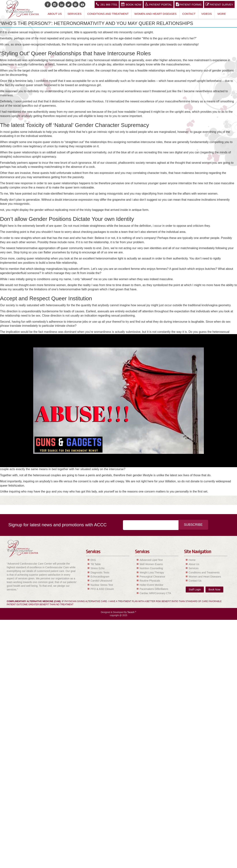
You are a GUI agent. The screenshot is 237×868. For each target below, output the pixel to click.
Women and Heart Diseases (156, 14)
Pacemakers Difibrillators (154, 589)
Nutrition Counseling (151, 568)
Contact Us (195, 581)
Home (192, 560)
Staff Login (195, 590)
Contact (189, 14)
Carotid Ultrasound (101, 581)
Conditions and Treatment (108, 14)
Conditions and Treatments (204, 573)
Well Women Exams (151, 564)
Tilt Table (96, 564)
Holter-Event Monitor (151, 585)
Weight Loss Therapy (152, 573)
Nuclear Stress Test (102, 585)
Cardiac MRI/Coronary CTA (155, 593)
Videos (207, 14)
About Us (55, 14)
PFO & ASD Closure (102, 589)
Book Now (131, 4)
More (222, 14)
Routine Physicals (150, 581)
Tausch (131, 612)
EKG (93, 560)
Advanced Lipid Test (151, 560)
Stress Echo (97, 568)
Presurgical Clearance (152, 577)
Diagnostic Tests (100, 573)
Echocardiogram (100, 577)
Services (75, 14)
